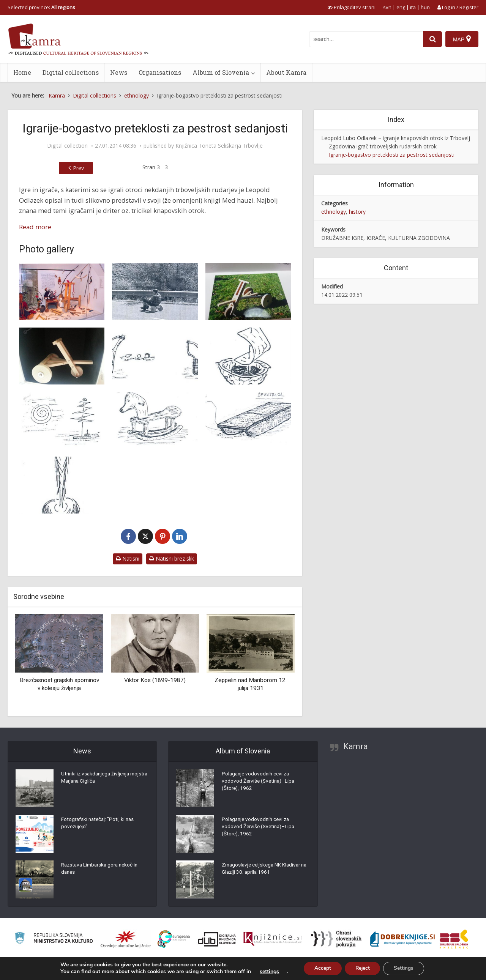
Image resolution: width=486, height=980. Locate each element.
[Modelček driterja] (62, 356)
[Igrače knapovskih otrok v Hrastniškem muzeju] (62, 291)
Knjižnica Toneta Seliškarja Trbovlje (219, 146)
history (357, 212)
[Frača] (155, 356)
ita (413, 7)
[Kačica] (62, 421)
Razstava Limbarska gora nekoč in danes (102, 870)
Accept (320, 968)
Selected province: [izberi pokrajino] (41, 7)
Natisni (128, 559)
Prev (78, 168)
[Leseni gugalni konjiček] (155, 421)
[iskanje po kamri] (366, 39)
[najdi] (432, 39)
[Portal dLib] (217, 939)
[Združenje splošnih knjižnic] (454, 939)
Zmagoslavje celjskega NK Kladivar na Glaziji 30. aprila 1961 (263, 870)
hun (425, 7)
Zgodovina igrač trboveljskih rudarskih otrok (383, 146)
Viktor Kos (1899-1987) (155, 680)
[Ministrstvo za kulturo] (54, 939)
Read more (35, 227)
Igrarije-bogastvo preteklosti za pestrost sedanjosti (392, 155)
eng (401, 7)
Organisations (160, 72)
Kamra (356, 746)
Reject (362, 968)
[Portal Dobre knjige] (402, 939)
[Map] (462, 39)
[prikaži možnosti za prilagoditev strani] (352, 7)
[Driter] (248, 291)
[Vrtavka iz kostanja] (62, 485)
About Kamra (286, 72)
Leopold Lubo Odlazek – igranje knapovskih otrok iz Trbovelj (396, 138)
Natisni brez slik (172, 559)
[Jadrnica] (248, 356)
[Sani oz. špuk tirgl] (248, 421)
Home (22, 72)
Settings (406, 968)
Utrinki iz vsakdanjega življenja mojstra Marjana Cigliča (97, 779)
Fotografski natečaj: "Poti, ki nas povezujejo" (99, 824)
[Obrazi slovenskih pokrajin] (336, 939)
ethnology (334, 212)
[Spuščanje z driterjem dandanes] (155, 291)
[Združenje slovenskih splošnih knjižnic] (272, 939)
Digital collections (71, 72)
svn (387, 7)
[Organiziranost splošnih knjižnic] (126, 939)
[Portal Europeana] (174, 939)
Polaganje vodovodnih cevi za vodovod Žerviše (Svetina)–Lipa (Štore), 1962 (260, 783)
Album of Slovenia (221, 72)
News (119, 72)
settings (266, 972)
